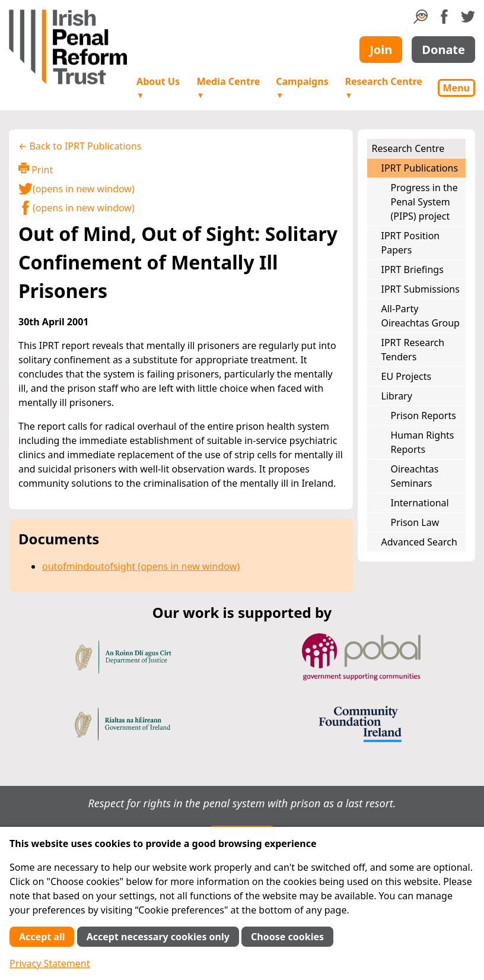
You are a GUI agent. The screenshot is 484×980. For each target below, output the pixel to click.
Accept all (42, 937)
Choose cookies (287, 937)
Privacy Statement (50, 963)
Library (397, 396)
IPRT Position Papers (411, 243)
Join (381, 50)
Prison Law (415, 522)
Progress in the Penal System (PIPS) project (424, 202)
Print (36, 169)
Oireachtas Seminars (415, 476)
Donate (443, 50)
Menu (456, 88)
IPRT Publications (420, 168)
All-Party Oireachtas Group (421, 316)
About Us (158, 88)
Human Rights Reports (423, 442)
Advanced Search (419, 542)
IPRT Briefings (413, 269)
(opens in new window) (77, 189)
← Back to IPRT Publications (80, 146)
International (420, 503)
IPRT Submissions (421, 289)
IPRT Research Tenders (413, 350)
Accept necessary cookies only (158, 937)
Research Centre (383, 88)
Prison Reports (423, 416)
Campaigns (302, 88)
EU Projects (407, 376)
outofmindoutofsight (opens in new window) (141, 566)
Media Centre (228, 88)
